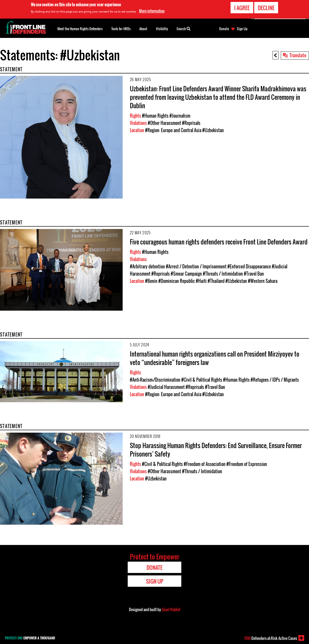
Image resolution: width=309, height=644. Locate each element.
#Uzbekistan (213, 130)
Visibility (162, 29)
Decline (266, 8)
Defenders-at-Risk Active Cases (271, 638)
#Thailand (216, 281)
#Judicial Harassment (166, 387)
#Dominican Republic (177, 281)
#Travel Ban (254, 274)
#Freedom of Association (205, 464)
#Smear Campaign (186, 274)
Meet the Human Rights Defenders (80, 29)
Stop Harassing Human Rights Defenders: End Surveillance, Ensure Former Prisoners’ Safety (216, 450)
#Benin (151, 281)
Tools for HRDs (121, 29)
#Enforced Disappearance (249, 266)
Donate (224, 29)
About (143, 29)
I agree (242, 8)
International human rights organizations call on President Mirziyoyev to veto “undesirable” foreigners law (215, 358)
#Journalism (180, 116)
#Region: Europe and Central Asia (173, 130)
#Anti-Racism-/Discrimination (155, 380)
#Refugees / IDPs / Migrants (275, 380)
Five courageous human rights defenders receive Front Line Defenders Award (219, 242)
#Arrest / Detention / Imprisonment (196, 266)
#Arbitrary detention (147, 266)
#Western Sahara (263, 281)
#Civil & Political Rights (202, 380)
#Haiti (201, 281)
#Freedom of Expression (247, 464)
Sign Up (242, 29)
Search (183, 28)
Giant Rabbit (171, 609)
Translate (298, 55)
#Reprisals (191, 123)
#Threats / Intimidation (223, 274)
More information (152, 11)
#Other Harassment (164, 123)
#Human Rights (155, 116)
